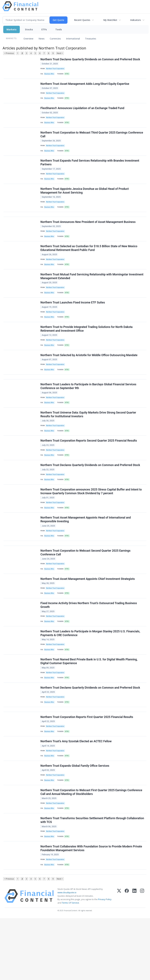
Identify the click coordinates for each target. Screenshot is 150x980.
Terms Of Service (70, 965)
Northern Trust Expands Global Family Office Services (75, 819)
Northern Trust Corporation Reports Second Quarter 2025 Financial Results (89, 470)
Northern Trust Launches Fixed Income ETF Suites (73, 321)
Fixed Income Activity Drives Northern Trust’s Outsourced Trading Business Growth (89, 646)
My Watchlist (110, 20)
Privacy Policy (105, 961)
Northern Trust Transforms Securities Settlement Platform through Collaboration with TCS (93, 878)
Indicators (136, 20)
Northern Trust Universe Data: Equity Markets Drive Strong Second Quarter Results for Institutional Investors (89, 441)
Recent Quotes (82, 20)
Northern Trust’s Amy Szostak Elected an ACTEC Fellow (76, 793)
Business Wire (50, 75)
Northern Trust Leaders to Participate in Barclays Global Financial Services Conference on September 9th (89, 411)
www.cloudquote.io (67, 954)
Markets (12, 29)
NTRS (68, 75)
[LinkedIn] (134, 958)
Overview (28, 39)
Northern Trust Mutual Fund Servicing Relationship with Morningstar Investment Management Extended (92, 293)
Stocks (29, 29)
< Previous (9, 53)
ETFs (44, 29)
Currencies (55, 39)
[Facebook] (127, 958)
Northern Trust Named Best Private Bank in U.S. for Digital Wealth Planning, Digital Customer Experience (89, 706)
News (42, 39)
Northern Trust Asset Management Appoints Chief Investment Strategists (88, 618)
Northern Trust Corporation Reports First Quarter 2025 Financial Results (87, 767)
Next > (60, 53)
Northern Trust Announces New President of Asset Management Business (88, 235)
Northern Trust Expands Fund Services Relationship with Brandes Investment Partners (90, 170)
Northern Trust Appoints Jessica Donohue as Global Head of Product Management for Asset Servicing (85, 200)
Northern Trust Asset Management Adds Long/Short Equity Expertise (85, 86)
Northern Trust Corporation (56, 69)
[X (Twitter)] (119, 958)
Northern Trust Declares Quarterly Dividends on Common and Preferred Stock (91, 60)
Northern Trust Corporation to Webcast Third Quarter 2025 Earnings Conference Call (92, 140)
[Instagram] (142, 958)
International (73, 39)
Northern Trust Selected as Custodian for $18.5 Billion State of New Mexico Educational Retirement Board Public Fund (89, 263)
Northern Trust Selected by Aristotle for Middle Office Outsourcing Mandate (89, 377)
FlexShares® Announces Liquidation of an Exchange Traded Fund (83, 112)
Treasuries (91, 39)
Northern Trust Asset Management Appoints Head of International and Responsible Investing (86, 554)
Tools (59, 29)
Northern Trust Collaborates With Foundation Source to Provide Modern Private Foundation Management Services (92, 908)
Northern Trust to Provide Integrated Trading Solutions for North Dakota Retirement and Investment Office (87, 349)
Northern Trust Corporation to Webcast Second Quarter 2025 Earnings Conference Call (86, 590)
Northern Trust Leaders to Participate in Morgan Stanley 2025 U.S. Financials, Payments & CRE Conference (91, 676)
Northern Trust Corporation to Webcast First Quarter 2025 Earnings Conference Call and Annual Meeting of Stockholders (92, 848)
